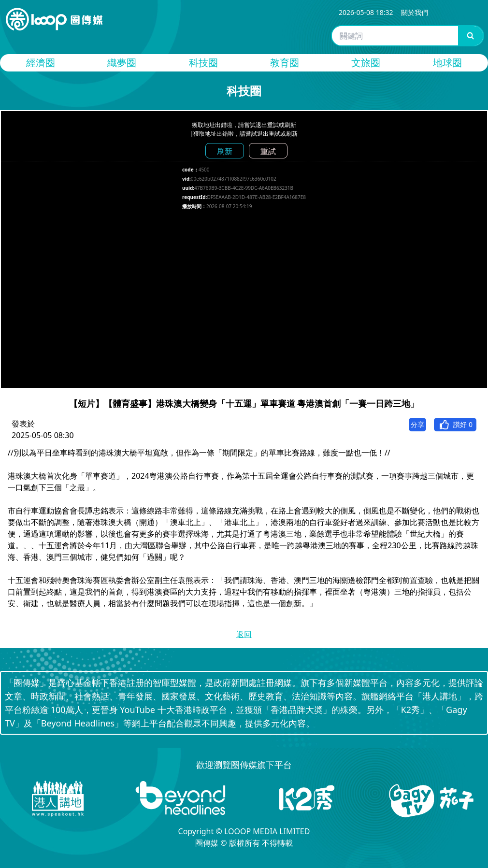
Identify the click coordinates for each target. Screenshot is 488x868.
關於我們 (415, 12)
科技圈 (203, 63)
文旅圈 (366, 63)
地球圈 (447, 63)
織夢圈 (122, 63)
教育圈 (285, 63)
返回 (244, 634)
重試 (268, 151)
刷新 (225, 151)
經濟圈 (41, 63)
